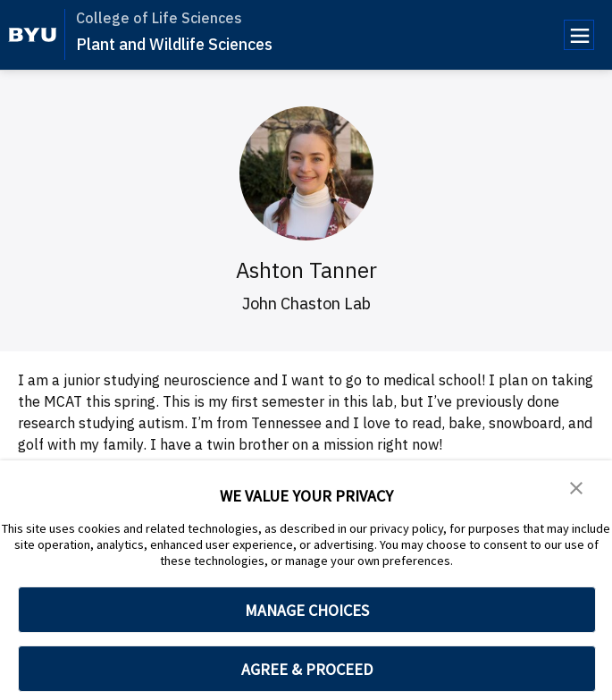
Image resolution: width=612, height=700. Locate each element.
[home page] (33, 35)
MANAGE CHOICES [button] (307, 610)
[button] (576, 486)
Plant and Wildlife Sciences (174, 44)
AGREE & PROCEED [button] (307, 669)
